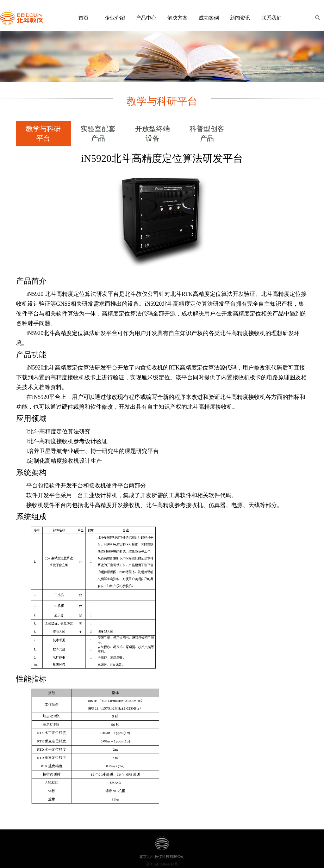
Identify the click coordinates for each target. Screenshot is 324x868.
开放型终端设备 (153, 134)
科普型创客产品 (207, 134)
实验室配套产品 (98, 134)
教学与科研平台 (43, 134)
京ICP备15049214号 (162, 864)
